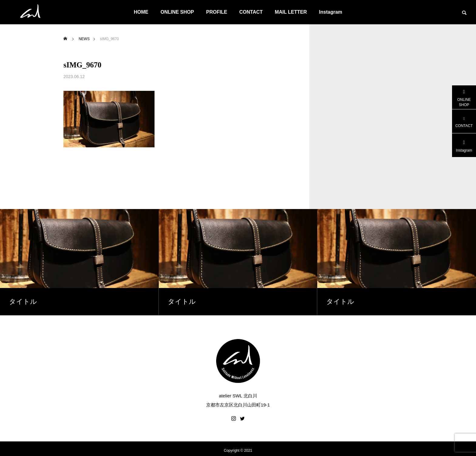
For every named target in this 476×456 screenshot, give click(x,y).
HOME (141, 12)
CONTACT (251, 12)
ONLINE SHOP (177, 12)
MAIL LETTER (291, 12)
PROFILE (217, 12)
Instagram (331, 12)
